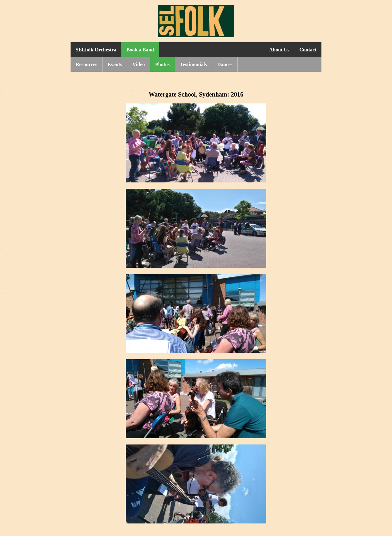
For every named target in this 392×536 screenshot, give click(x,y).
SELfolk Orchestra (96, 50)
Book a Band (140, 50)
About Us (279, 50)
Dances (225, 64)
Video (138, 64)
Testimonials (193, 64)
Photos (162, 64)
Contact (308, 50)
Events (115, 64)
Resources (86, 64)
